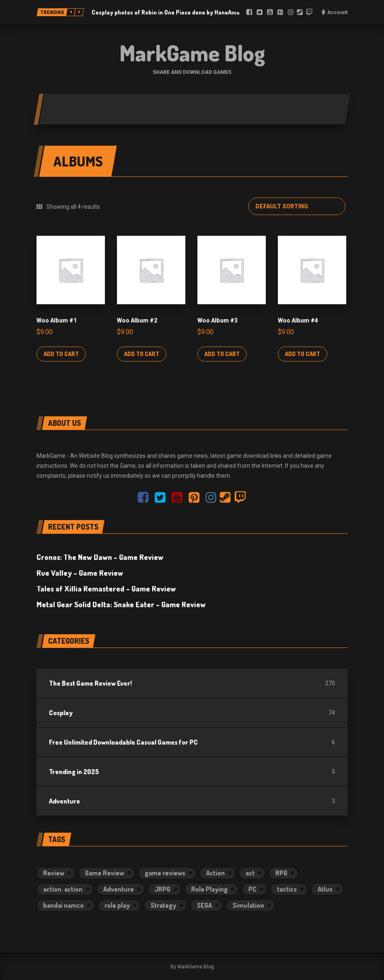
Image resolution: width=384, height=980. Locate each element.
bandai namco (63, 905)
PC (252, 889)
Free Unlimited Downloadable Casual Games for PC (123, 742)
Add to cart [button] (61, 354)
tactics (287, 889)
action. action (63, 889)
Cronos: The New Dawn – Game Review (100, 557)
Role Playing (209, 889)
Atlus (325, 889)
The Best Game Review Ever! (90, 683)
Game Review (105, 873)
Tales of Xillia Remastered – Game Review (106, 589)
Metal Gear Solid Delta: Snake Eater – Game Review (121, 604)
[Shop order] (297, 206)
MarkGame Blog (192, 53)
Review (54, 873)
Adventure (64, 801)
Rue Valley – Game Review (80, 573)
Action (215, 873)
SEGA (204, 905)
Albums (78, 161)
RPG (281, 873)
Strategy (163, 905)
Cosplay (61, 713)
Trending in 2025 (74, 772)
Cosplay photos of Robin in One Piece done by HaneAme (166, 12)
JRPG (163, 889)
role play (117, 905)
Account (337, 12)
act (250, 873)
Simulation (248, 905)
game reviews (165, 873)
